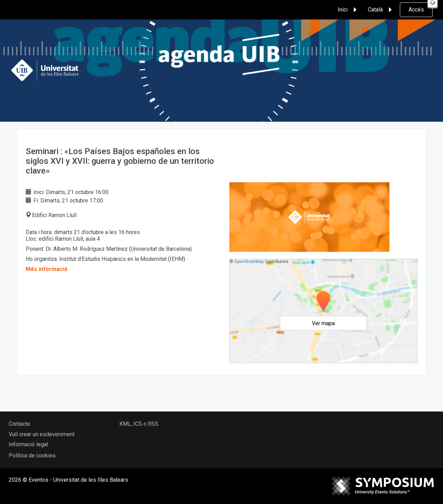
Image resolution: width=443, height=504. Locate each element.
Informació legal (28, 444)
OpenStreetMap (249, 262)
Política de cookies (32, 455)
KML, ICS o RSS (139, 424)
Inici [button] (348, 10)
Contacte (19, 424)
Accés (416, 10)
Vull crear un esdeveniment (42, 434)
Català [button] (381, 10)
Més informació (47, 269)
